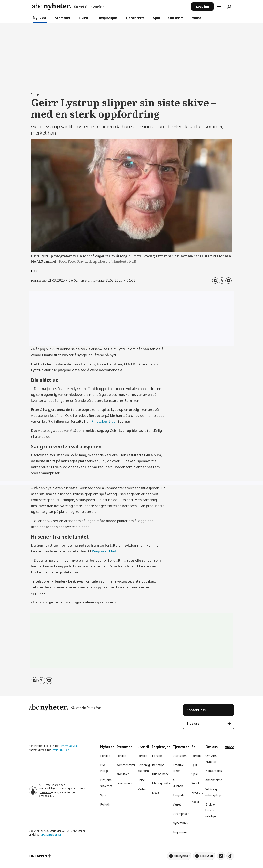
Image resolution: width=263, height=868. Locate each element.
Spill (157, 18)
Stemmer (63, 18)
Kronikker (123, 774)
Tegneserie (180, 832)
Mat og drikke (161, 783)
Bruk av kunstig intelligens (212, 810)
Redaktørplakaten (56, 789)
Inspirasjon (108, 18)
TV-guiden (179, 795)
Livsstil (85, 18)
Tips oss (193, 723)
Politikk (105, 804)
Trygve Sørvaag (69, 746)
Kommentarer (126, 765)
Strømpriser (181, 814)
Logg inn (202, 6)
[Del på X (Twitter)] (222, 281)
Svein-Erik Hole (61, 750)
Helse (141, 780)
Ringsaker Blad (103, 421)
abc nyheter (182, 856)
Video (197, 18)
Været (177, 804)
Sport (104, 795)
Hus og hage (160, 774)
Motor (142, 789)
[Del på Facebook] (215, 281)
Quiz (194, 765)
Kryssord (197, 792)
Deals (156, 792)
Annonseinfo (214, 780)
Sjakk (195, 774)
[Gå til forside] (68, 6)
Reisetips (158, 765)
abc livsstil (207, 856)
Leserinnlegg (125, 783)
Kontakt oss (196, 710)
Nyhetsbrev (181, 823)
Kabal (195, 802)
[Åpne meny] (219, 7)
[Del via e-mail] (228, 281)
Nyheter (40, 18)
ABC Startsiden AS (51, 835)
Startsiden (180, 756)
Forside (105, 756)
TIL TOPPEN (38, 856)
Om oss (174, 18)
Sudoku (196, 783)
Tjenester (133, 18)
